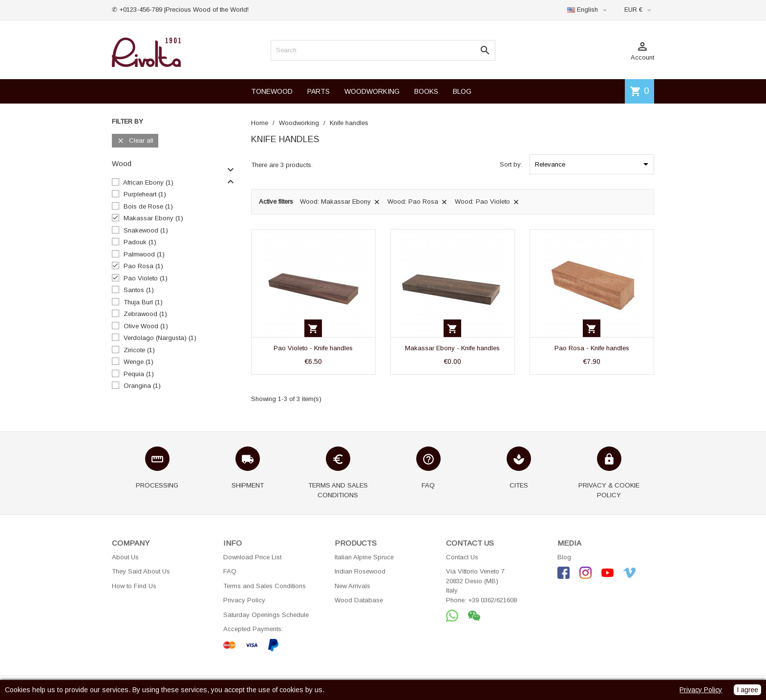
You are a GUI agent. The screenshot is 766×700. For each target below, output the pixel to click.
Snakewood (146, 230)
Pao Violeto (146, 278)
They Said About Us (141, 571)
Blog (564, 557)
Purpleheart (145, 194)
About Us (125, 557)
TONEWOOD (272, 91)
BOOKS (426, 91)
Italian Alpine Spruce (364, 557)
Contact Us (462, 557)
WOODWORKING (372, 91)
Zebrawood (145, 314)
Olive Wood (146, 326)
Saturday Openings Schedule (266, 615)
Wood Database (359, 600)
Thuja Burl (143, 302)
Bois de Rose (148, 206)
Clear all (135, 141)
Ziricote (139, 350)
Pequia (139, 374)
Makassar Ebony (153, 218)
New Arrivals (352, 586)
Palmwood (144, 254)
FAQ (230, 571)
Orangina (142, 386)
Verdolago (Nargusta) (160, 338)
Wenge (138, 362)
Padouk (140, 242)
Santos (139, 290)
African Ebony (148, 182)
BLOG (462, 91)
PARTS (319, 91)
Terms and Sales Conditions (265, 586)
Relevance (593, 164)
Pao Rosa (143, 266)
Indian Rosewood (360, 571)
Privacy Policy (244, 600)
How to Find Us (134, 586)
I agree (747, 690)
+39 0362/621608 (492, 600)
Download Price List (252, 557)
